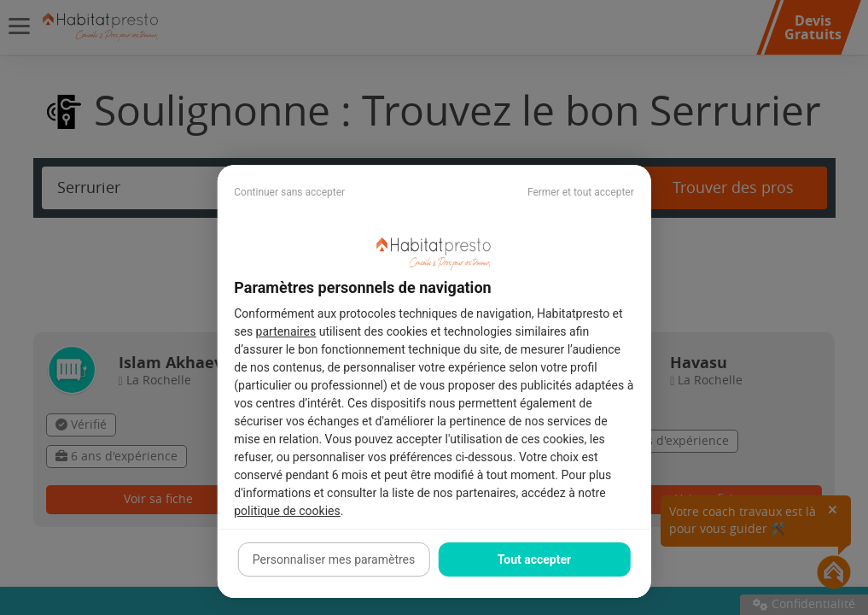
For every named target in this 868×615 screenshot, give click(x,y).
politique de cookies (287, 511)
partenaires (286, 331)
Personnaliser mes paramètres (334, 559)
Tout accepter (534, 559)
